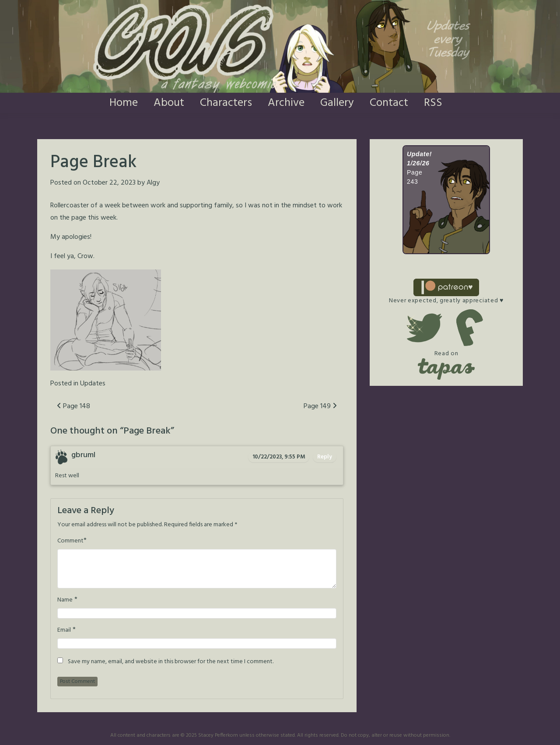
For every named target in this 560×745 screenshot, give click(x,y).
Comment (70, 541)
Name (65, 600)
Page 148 (73, 406)
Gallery (337, 103)
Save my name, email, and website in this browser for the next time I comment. (171, 662)
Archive (286, 103)
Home (124, 103)
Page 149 (320, 406)
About (169, 103)
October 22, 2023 (109, 183)
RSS (433, 103)
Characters (226, 103)
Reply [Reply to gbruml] (325, 457)
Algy (153, 183)
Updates (93, 384)
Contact (389, 103)
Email (64, 630)
